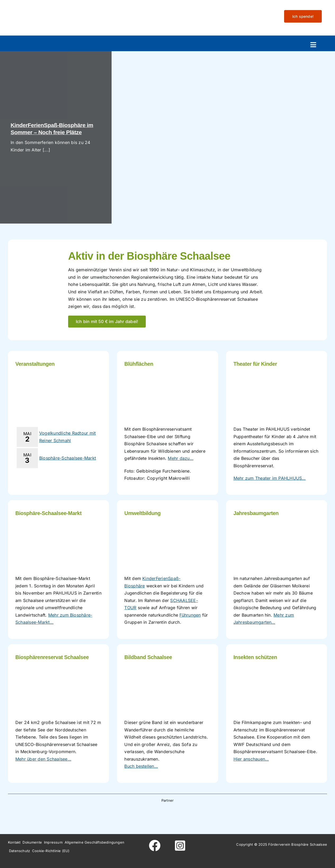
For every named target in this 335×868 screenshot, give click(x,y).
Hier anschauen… (251, 759)
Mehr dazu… (180, 458)
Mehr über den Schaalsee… (43, 759)
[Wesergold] (201, 814)
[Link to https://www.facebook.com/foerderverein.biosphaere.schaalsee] (155, 846)
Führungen (190, 615)
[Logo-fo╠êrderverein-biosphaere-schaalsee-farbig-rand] (48, 9)
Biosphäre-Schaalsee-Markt (68, 458)
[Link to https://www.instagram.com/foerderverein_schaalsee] (180, 846)
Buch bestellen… (141, 766)
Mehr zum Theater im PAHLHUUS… (270, 478)
